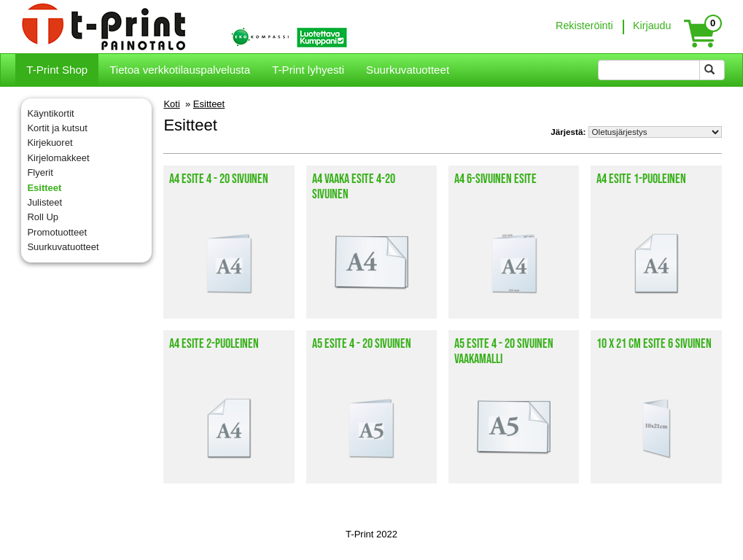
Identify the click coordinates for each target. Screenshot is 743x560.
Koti (171, 104)
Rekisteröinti (584, 26)
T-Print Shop (57, 70)
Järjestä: (568, 132)
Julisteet (44, 202)
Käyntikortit (50, 113)
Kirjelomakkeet (58, 158)
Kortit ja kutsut (57, 128)
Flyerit (40, 172)
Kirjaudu (652, 26)
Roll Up (43, 217)
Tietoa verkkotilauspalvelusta (180, 70)
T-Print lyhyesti (308, 70)
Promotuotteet (57, 232)
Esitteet (44, 188)
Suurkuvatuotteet (408, 70)
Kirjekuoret (50, 143)
